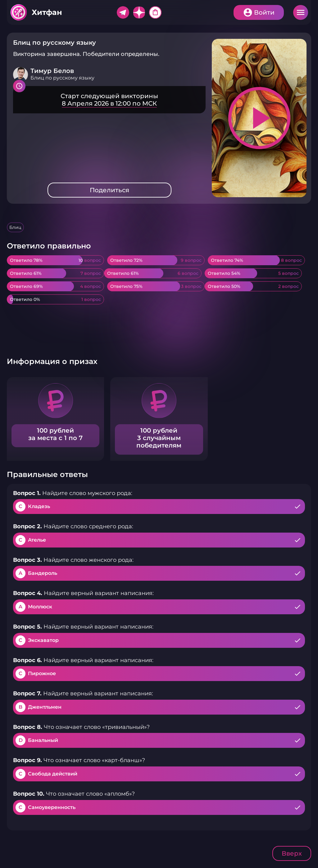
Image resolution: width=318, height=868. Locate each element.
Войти (264, 12)
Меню (301, 12)
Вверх (292, 853)
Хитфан (47, 12)
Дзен (139, 12)
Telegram (123, 12)
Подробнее (109, 100)
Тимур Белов (52, 71)
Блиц (15, 227)
